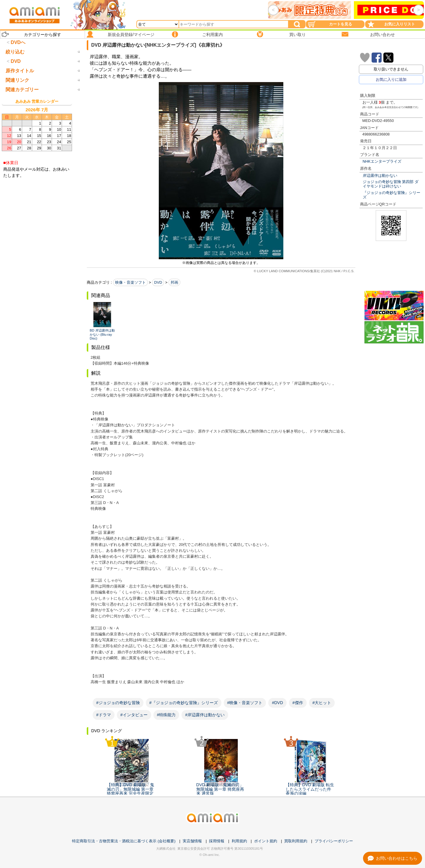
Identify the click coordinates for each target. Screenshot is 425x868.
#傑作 (298, 703)
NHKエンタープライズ (382, 161)
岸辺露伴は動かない (380, 176)
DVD (158, 282)
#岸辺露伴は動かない (205, 715)
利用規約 (239, 841)
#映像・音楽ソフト (245, 703)
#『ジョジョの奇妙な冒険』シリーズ (184, 703)
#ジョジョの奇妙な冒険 (118, 703)
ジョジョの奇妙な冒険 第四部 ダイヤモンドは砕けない (391, 184)
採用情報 (217, 841)
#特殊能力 (166, 715)
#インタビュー (134, 715)
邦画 (174, 282)
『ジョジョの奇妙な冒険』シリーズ (392, 195)
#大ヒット (322, 703)
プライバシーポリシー (334, 841)
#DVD (277, 703)
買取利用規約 (296, 841)
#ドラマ (104, 715)
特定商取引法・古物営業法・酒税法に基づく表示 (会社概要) (124, 841)
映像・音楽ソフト (130, 282)
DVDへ (18, 42)
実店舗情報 (192, 841)
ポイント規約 (266, 841)
